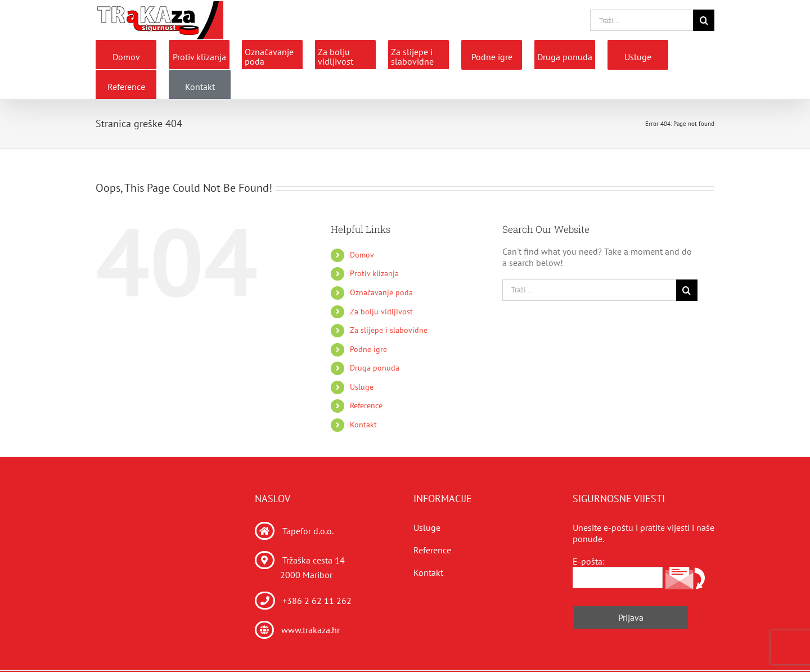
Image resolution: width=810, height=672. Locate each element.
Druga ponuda (375, 368)
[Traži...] (642, 20)
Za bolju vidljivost (381, 312)
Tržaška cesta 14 (314, 560)
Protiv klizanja (374, 273)
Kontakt (363, 425)
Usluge (362, 387)
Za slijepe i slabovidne (389, 330)
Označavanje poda (381, 292)
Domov (362, 255)
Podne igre (368, 349)
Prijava (631, 617)
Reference (366, 405)
